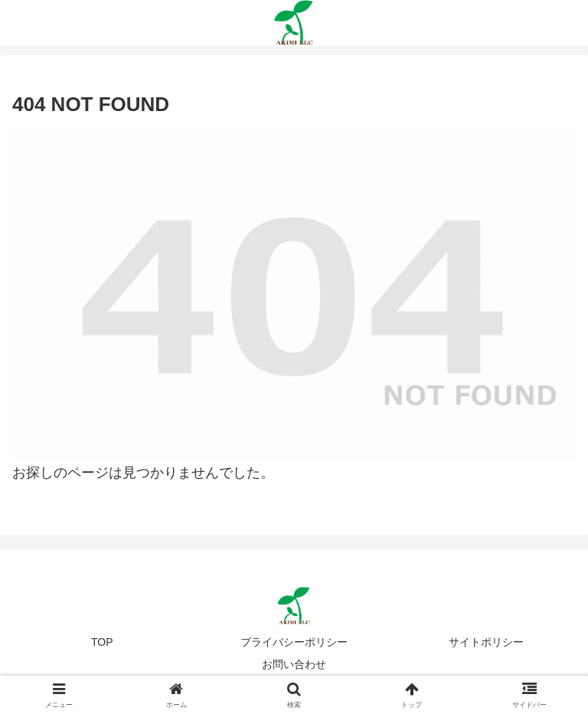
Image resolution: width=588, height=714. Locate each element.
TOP (102, 642)
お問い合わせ (294, 664)
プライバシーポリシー (294, 642)
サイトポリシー (486, 642)
